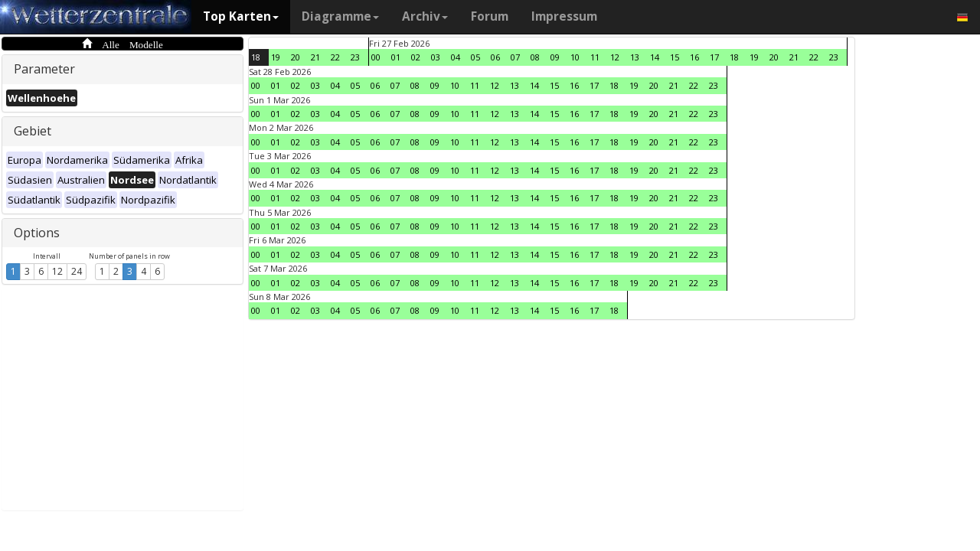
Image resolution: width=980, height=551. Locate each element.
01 (396, 57)
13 (635, 57)
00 (376, 57)
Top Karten (241, 16)
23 (355, 57)
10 (575, 57)
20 (296, 57)
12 (57, 271)
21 (315, 57)
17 (714, 57)
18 (256, 57)
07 (515, 57)
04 (456, 57)
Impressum (564, 16)
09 (555, 57)
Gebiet (33, 131)
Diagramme (340, 16)
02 (416, 57)
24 (77, 271)
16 (694, 57)
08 (535, 57)
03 (436, 57)
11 (595, 57)
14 (655, 57)
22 (335, 57)
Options (37, 233)
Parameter (44, 69)
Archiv (425, 16)
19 (276, 57)
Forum (490, 16)
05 (475, 57)
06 (495, 57)
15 (675, 57)
